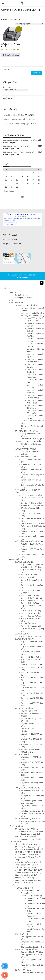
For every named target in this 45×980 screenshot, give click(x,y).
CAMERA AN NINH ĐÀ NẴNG (26, 431)
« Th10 (22, 197)
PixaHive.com (22, 277)
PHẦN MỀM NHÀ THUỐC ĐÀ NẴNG (29, 541)
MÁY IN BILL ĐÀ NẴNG (24, 708)
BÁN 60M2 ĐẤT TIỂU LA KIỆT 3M (28, 847)
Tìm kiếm (7, 69)
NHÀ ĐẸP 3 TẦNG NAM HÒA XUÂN (29, 870)
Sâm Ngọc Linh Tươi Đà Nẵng (15, 119)
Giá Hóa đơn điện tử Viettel (31, 503)
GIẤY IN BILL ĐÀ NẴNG (24, 562)
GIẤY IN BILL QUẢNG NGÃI (25, 624)
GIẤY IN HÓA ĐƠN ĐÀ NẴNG (26, 575)
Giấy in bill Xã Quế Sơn (30, 595)
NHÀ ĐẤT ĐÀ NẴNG (16, 842)
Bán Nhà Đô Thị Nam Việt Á (25, 878)
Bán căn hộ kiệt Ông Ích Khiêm (27, 875)
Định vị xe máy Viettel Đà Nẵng (33, 524)
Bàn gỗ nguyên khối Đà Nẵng (32, 834)
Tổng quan (13, 293)
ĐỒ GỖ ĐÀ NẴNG (16, 826)
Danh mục (7, 87)
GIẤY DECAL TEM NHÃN (24, 639)
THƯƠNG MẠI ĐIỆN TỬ (24, 888)
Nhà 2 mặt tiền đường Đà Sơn (26, 865)
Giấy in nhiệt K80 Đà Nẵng (31, 613)
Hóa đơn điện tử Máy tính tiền (32, 506)
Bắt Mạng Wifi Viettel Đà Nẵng (32, 316)
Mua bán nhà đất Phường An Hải (27, 855)
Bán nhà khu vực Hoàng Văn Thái (28, 880)
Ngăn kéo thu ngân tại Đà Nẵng (33, 811)
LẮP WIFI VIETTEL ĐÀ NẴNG (26, 305)
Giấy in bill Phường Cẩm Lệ (31, 598)
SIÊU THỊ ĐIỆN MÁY (17, 559)
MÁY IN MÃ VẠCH (22, 755)
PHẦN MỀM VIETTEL (17, 303)
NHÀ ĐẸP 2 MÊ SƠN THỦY (25, 867)
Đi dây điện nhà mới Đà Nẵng (32, 973)
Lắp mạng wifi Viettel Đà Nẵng (32, 313)
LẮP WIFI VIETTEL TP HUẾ (25, 449)
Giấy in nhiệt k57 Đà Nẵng (31, 611)
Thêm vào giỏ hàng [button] (11, 55)
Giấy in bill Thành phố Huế (31, 636)
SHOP (11, 300)
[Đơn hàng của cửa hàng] (29, 24)
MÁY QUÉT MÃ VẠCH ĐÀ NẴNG (27, 788)
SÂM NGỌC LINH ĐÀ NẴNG (26, 950)
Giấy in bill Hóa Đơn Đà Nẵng (32, 565)
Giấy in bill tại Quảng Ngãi (31, 626)
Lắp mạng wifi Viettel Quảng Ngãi (16, 124)
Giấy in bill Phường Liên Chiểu (32, 601)
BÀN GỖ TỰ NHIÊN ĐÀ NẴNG (26, 829)
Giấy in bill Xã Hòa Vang (30, 603)
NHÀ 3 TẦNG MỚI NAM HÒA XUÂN (28, 862)
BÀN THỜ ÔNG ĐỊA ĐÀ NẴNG (26, 837)
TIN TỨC (12, 885)
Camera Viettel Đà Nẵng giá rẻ (32, 439)
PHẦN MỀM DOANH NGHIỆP (26, 457)
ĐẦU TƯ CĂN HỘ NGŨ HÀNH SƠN (28, 844)
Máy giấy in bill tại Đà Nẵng (14, 115)
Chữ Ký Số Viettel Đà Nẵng (31, 495)
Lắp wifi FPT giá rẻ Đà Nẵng (31, 896)
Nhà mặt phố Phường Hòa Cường (28, 873)
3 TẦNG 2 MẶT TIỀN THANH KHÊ (28, 852)
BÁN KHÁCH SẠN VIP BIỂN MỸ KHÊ (29, 849)
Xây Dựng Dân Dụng (23, 970)
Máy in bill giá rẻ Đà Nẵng (31, 711)
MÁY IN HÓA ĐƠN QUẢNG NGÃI (28, 819)
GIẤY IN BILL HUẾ (22, 634)
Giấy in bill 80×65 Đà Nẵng (31, 616)
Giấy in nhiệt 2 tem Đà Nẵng (31, 657)
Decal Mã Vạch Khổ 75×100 (31, 665)
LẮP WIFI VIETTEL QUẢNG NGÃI (28, 441)
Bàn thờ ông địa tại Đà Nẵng (32, 839)
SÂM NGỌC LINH (22, 934)
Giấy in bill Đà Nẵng (28, 577)
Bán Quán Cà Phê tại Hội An (26, 883)
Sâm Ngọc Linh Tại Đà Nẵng (32, 952)
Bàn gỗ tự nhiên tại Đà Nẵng (32, 832)
